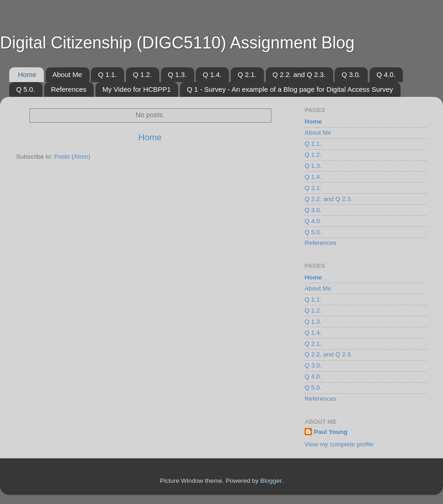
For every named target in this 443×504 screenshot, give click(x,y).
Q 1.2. (142, 74)
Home (27, 74)
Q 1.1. (107, 74)
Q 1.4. (212, 74)
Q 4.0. (386, 74)
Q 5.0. (26, 89)
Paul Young (331, 432)
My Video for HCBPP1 (137, 89)
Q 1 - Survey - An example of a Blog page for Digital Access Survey (290, 89)
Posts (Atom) (72, 157)
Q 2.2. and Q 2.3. (299, 74)
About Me (67, 74)
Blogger (271, 481)
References (69, 89)
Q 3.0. (351, 74)
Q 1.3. (177, 74)
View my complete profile (339, 444)
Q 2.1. (247, 74)
